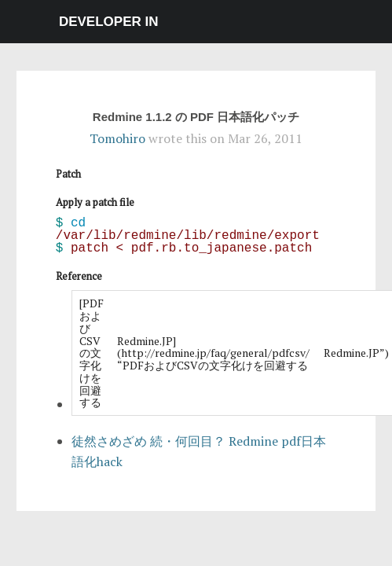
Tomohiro (117, 138)
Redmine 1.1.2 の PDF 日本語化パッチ (196, 117)
